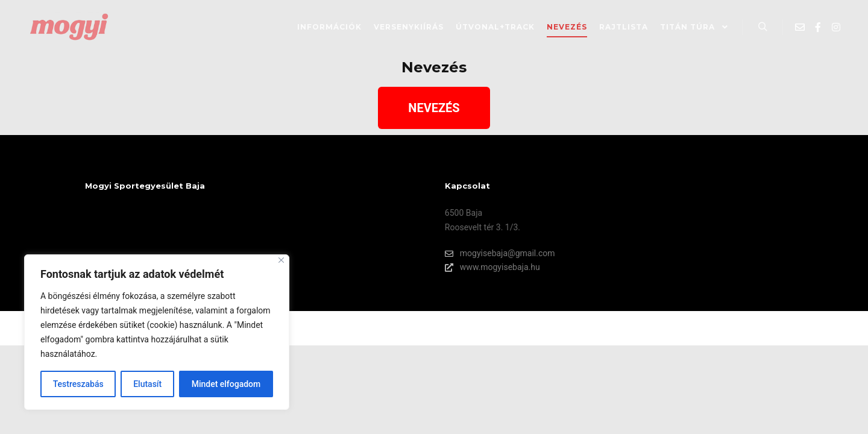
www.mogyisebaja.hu (492, 267)
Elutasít (147, 384)
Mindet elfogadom (226, 384)
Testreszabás (78, 384)
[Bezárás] (281, 260)
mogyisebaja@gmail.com (500, 253)
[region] (157, 332)
